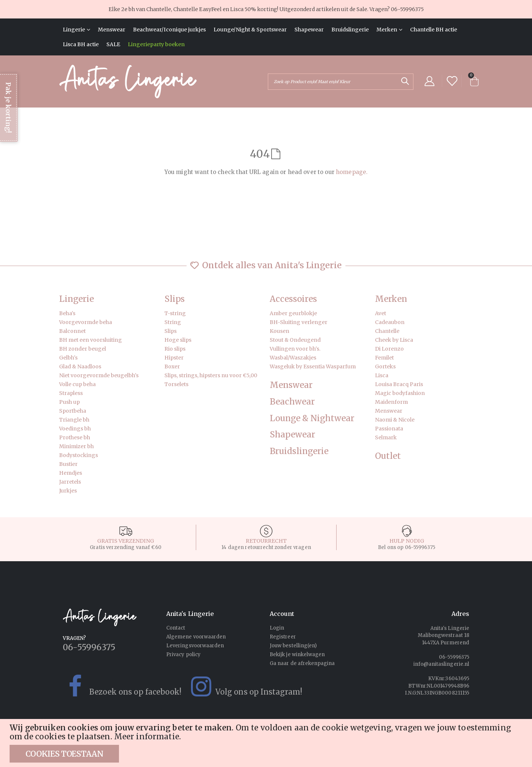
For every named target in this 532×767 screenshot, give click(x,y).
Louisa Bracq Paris (399, 384)
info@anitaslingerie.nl (441, 664)
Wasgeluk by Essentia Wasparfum (313, 367)
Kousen (279, 331)
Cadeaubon (390, 322)
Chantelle (387, 331)
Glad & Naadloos (80, 367)
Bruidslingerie (299, 451)
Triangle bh (74, 420)
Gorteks (385, 367)
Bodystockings (79, 455)
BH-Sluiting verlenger (299, 322)
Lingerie (76, 299)
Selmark (386, 437)
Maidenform (391, 402)
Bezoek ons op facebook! (118, 686)
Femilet (384, 358)
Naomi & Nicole (395, 420)
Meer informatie (147, 737)
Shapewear (292, 435)
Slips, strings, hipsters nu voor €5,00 (211, 375)
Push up (69, 402)
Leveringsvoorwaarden (195, 646)
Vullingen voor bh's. (295, 349)
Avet (381, 313)
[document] (267, 743)
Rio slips (175, 349)
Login (277, 628)
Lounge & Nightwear (312, 418)
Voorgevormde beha (86, 322)
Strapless (71, 393)
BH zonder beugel (83, 349)
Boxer (172, 367)
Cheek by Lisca (394, 340)
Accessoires (293, 299)
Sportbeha (73, 411)
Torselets (176, 384)
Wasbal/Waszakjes (293, 358)
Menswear (291, 385)
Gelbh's (68, 358)
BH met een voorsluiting (91, 340)
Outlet (388, 456)
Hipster (174, 358)
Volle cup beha (77, 384)
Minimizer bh (76, 446)
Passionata (389, 429)
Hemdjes (71, 473)
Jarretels (70, 482)
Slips (175, 299)
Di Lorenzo (389, 349)
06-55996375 (407, 9)
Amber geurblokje (293, 313)
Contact (176, 628)
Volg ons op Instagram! (242, 686)
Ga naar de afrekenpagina (302, 663)
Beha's (67, 313)
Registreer (283, 637)
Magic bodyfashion (400, 393)
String (173, 322)
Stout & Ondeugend (295, 340)
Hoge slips (178, 340)
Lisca (382, 375)
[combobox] (341, 82)
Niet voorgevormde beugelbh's (99, 375)
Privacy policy (183, 654)
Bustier (68, 464)
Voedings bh (75, 429)
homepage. (352, 172)
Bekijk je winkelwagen (297, 654)
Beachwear (292, 402)
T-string (175, 313)
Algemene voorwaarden (196, 637)
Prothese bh (75, 437)
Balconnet (72, 331)
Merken (391, 299)
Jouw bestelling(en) (293, 646)
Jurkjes (68, 491)
